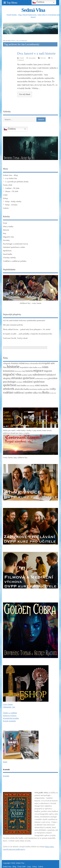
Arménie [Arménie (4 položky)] (15, 363)
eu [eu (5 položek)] (40, 363)
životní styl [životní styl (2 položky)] (53, 393)
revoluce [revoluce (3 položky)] (19, 382)
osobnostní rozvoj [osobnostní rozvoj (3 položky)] (42, 378)
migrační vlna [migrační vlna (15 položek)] (12, 374)
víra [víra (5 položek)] (40, 393)
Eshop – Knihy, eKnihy (13, 201)
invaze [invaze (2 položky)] (40, 367)
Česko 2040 (8, 185)
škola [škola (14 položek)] (46, 392)
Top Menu (10, 3)
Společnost (7, 251)
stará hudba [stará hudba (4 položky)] (21, 385)
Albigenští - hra (9, 707)
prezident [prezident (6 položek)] (53, 378)
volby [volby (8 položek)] (53, 389)
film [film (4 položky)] (5, 367)
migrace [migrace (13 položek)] (38, 371)
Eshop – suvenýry (11, 205)
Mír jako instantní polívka (13, 325)
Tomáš (22, 58)
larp (4, 233)
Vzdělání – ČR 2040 (12, 188)
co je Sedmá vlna (11, 178)
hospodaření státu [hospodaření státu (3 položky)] (26, 367)
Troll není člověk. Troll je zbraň (15, 338)
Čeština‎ (10, 129)
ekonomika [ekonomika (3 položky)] (34, 363)
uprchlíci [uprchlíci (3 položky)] (46, 389)
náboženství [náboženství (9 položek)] (39, 375)
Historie (43, 58)
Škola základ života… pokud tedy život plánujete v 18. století (27, 329)
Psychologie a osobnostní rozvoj (15, 244)
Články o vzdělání (10, 713)
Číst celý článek (25, 94)
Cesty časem (8, 704)
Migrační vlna (8, 237)
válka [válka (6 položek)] (35, 393)
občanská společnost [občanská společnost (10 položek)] (23, 378)
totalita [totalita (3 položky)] (40, 389)
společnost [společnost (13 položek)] (10, 385)
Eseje (5, 223)
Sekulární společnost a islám (14, 247)
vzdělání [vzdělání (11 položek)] (8, 392)
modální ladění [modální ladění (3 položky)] (27, 375)
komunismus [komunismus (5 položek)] (9, 371)
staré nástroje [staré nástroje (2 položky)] (30, 386)
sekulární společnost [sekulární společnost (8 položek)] (34, 382)
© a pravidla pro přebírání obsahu (17, 182)
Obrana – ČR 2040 (12, 191)
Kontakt (6, 776)
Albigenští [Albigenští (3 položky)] (7, 363)
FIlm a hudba (8, 226)
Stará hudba (8, 254)
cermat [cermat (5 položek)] (22, 363)
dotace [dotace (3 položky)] (27, 363)
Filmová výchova (10, 715)
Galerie (6, 208)
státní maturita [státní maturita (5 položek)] (41, 385)
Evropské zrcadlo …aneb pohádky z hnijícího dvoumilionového (28, 334)
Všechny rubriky (9, 258)
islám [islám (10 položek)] (45, 367)
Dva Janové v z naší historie (36, 53)
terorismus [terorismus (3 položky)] (33, 389)
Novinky (6, 240)
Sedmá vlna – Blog (10, 175)
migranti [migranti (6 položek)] (48, 371)
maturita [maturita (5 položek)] (29, 371)
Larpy (5, 195)
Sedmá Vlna (33, 10)
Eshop (5, 198)
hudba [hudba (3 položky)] (35, 367)
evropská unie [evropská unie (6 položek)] (48, 363)
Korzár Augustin (9, 721)
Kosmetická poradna (11, 718)
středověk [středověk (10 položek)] (9, 389)
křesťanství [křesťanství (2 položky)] (18, 371)
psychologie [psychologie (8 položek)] (9, 382)
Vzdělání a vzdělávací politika (15, 261)
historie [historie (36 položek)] (13, 367)
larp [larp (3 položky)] (23, 371)
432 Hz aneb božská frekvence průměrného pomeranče (24, 320)
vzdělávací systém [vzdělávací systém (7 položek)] (23, 393)
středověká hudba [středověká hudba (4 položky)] (22, 389)
